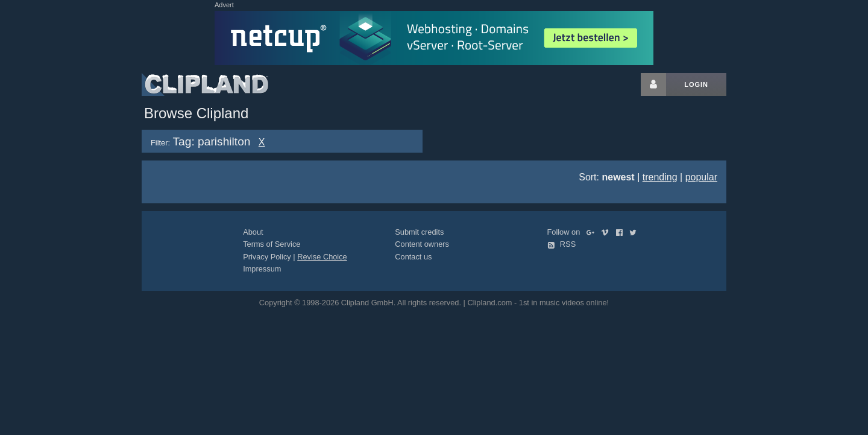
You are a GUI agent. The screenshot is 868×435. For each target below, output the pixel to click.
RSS (562, 244)
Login (696, 84)
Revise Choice (322, 257)
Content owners (422, 244)
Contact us (413, 257)
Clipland (205, 84)
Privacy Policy (267, 257)
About (253, 232)
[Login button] (653, 84)
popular (701, 177)
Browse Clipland (196, 113)
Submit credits (419, 232)
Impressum (262, 269)
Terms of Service (272, 244)
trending (660, 177)
